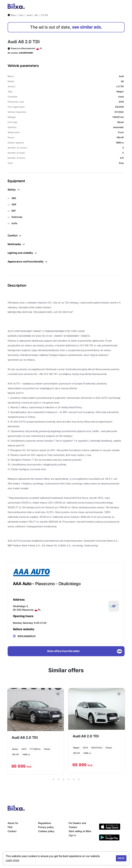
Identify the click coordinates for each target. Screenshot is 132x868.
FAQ (10, 827)
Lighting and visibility (22, 253)
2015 (24, 749)
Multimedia (16, 244)
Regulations (45, 823)
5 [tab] (74, 780)
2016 (85, 748)
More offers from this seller (85, 651)
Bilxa (13, 15)
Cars (21, 15)
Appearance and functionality (28, 262)
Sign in (72, 835)
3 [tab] (64, 780)
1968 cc (26, 754)
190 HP (16, 754)
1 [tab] (53, 780)
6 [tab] (79, 780)
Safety (14, 190)
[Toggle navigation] (121, 7)
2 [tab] (58, 780)
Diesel (47, 749)
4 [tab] (69, 780)
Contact (12, 831)
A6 (36, 15)
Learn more (12, 860)
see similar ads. (87, 27)
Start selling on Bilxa (80, 831)
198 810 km (97, 748)
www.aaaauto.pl (26, 636)
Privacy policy (46, 827)
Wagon (76, 748)
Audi (29, 15)
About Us (13, 823)
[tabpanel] (36, 731)
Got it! (121, 858)
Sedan (15, 749)
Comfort (14, 235)
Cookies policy (46, 831)
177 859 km (35, 749)
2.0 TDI (44, 15)
